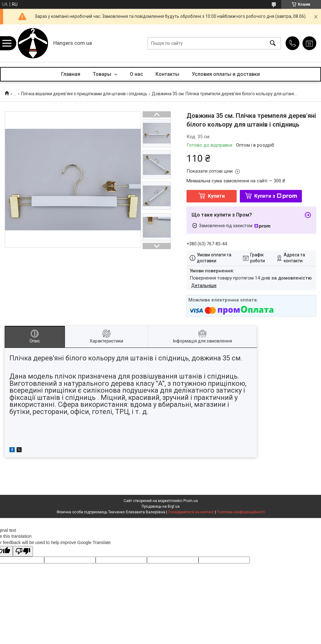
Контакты (167, 74)
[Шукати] (273, 43)
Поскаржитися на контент (191, 512)
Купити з (276, 196)
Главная (71, 74)
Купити (216, 196)
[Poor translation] (23, 551)
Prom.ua (191, 501)
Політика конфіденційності (241, 512)
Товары (103, 74)
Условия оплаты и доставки (226, 74)
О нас (136, 74)
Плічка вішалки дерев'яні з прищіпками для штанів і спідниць (84, 94)
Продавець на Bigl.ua (161, 506)
